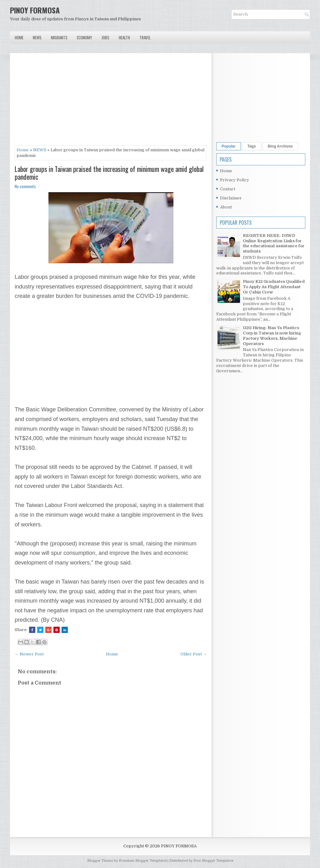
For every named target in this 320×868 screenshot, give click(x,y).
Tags (252, 146)
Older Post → (194, 654)
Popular (229, 146)
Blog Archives (280, 146)
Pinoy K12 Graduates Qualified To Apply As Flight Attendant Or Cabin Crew (274, 287)
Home (19, 38)
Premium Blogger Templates (143, 861)
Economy (85, 38)
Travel (145, 38)
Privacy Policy (235, 180)
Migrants (59, 38)
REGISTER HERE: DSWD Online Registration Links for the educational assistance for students (274, 243)
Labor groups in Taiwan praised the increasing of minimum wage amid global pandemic (109, 173)
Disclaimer (231, 198)
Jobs (105, 38)
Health (124, 38)
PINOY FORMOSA (35, 10)
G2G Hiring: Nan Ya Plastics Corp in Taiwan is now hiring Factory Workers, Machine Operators (272, 336)
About (226, 207)
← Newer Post (29, 654)
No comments (25, 186)
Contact (228, 189)
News (37, 38)
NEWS (40, 150)
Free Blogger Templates (213, 861)
